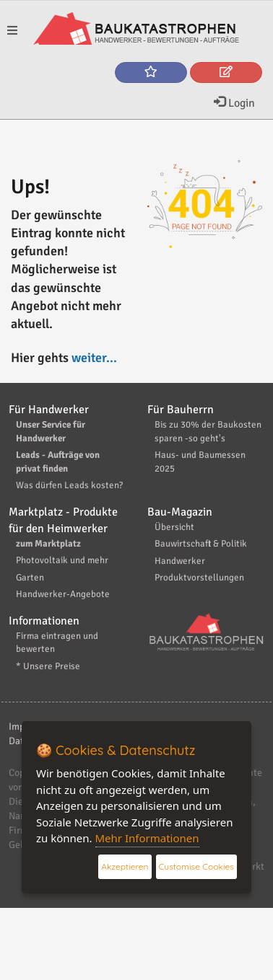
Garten (30, 578)
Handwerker (180, 561)
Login (234, 103)
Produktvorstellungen (199, 578)
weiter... (94, 358)
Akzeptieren (125, 866)
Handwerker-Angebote (63, 594)
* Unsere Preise (48, 666)
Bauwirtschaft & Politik (201, 544)
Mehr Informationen (147, 838)
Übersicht (174, 527)
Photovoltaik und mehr (62, 560)
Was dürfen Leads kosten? (69, 485)
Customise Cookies (196, 866)
